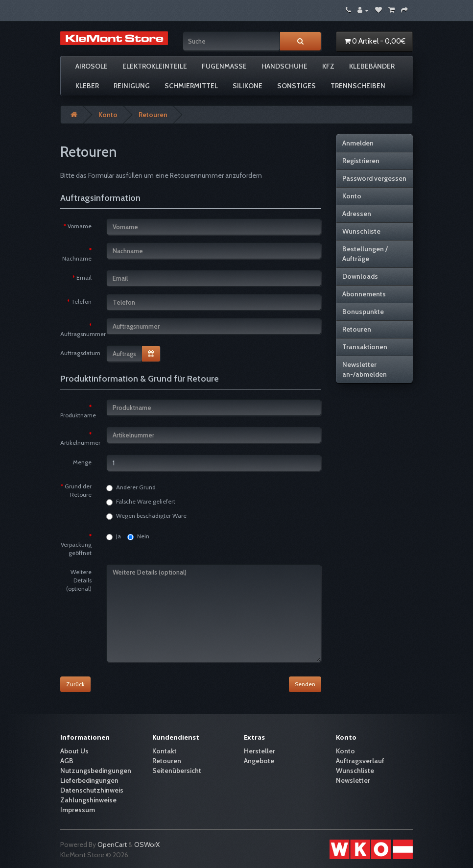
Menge (82, 462)
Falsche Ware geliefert (141, 502)
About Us (74, 751)
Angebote (259, 761)
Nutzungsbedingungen (96, 771)
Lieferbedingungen (89, 780)
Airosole (92, 66)
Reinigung (132, 86)
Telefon (81, 301)
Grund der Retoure (78, 490)
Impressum (78, 810)
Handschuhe (284, 66)
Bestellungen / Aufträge (365, 254)
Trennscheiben (358, 86)
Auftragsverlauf (360, 761)
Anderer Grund (131, 487)
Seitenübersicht (177, 771)
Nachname (77, 258)
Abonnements (364, 294)
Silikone (248, 86)
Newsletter (353, 780)
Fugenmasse (224, 66)
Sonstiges (296, 86)
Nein (138, 536)
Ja (114, 536)
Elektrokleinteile (155, 66)
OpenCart (112, 844)
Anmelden (358, 143)
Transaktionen (365, 347)
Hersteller (260, 751)
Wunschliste (361, 231)
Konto (108, 115)
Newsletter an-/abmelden (365, 369)
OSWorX (147, 844)
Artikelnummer (80, 443)
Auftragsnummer (80, 334)
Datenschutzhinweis (92, 790)
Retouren (153, 115)
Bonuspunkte (363, 312)
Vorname (80, 226)
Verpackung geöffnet (76, 549)
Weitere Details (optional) (79, 580)
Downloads (360, 276)
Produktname (78, 415)
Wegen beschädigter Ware (146, 516)
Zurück (75, 684)
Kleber (87, 86)
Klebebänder (372, 66)
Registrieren (361, 161)
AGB (67, 761)
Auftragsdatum (80, 353)
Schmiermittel (191, 86)
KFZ (328, 66)
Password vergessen (374, 178)
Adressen (357, 214)
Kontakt (165, 751)
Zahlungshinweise (88, 800)
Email (84, 277)
